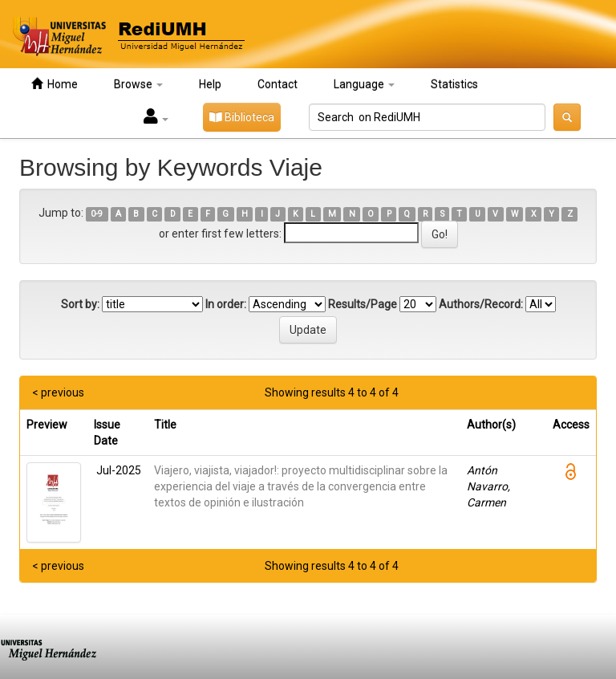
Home (55, 84)
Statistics (454, 84)
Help (210, 84)
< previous (58, 392)
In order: (226, 304)
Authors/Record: (481, 304)
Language (364, 84)
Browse (138, 84)
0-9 (97, 214)
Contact (278, 84)
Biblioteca (242, 117)
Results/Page (363, 304)
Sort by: (80, 304)
